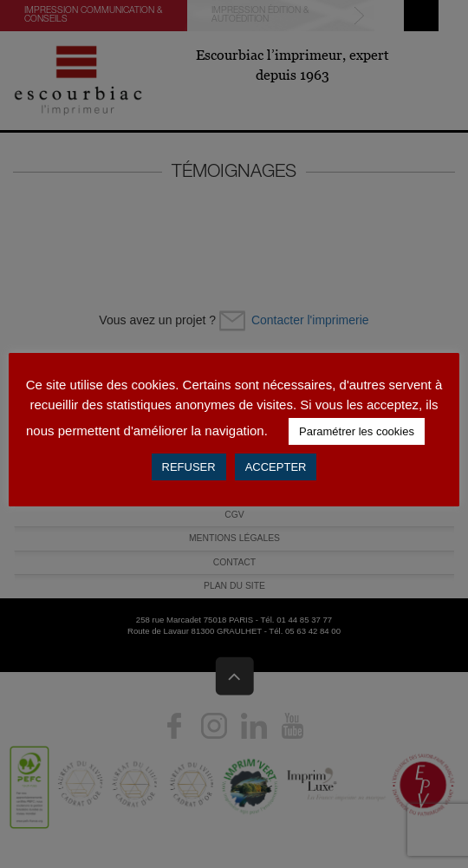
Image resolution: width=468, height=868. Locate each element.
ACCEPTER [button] (276, 467)
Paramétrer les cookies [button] (357, 431)
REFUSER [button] (189, 467)
